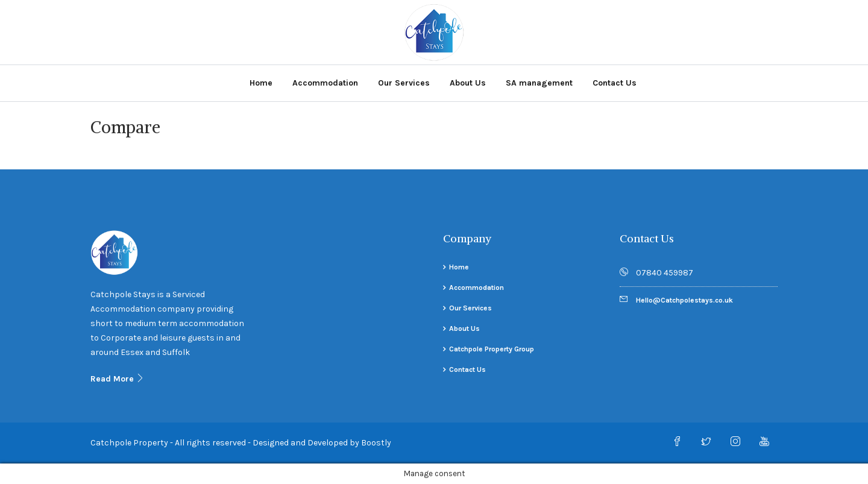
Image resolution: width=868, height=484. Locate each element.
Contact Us (615, 83)
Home (261, 83)
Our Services (404, 83)
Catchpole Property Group (492, 349)
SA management (539, 83)
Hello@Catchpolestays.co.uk (684, 300)
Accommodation (325, 83)
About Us (468, 83)
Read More (118, 379)
